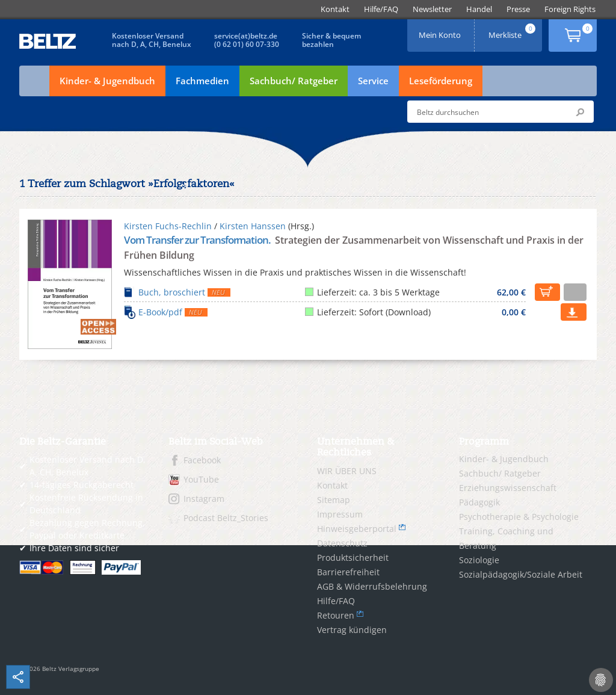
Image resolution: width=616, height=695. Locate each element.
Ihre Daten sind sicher (74, 548)
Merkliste (513, 31)
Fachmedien (202, 81)
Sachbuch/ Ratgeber (294, 81)
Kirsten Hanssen (253, 226)
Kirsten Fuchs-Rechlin (168, 226)
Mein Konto (441, 31)
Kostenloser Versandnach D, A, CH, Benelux (152, 40)
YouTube (201, 479)
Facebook (202, 460)
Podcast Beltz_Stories (226, 518)
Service (373, 81)
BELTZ (48, 41)
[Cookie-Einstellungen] (601, 680)
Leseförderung (441, 81)
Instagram (204, 499)
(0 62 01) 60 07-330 (247, 44)
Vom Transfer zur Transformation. (198, 240)
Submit (580, 112)
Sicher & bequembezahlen (331, 40)
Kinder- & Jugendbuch (107, 81)
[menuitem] (335, 9)
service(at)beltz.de (246, 36)
